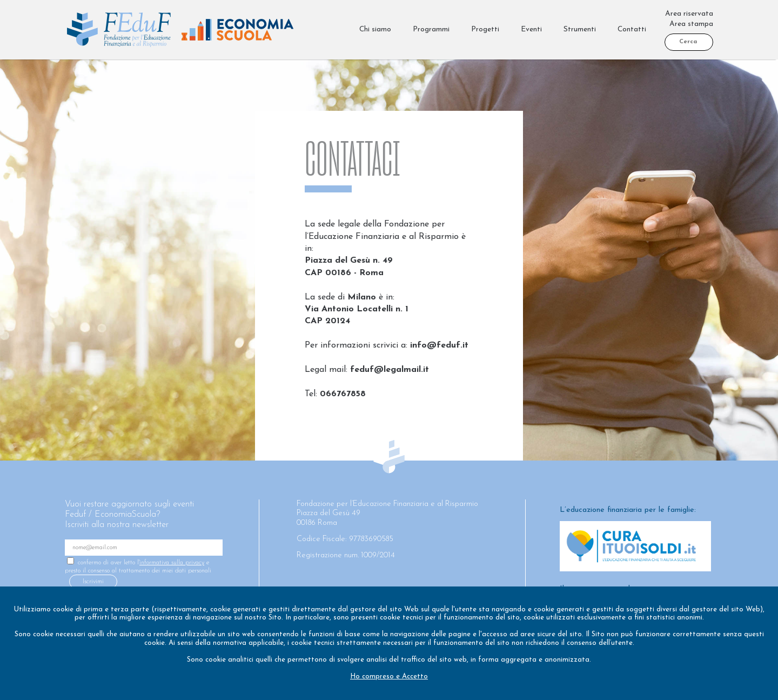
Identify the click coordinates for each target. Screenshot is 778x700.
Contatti (632, 29)
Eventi (531, 29)
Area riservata (689, 14)
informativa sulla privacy (172, 563)
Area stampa (691, 24)
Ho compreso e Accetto (389, 676)
